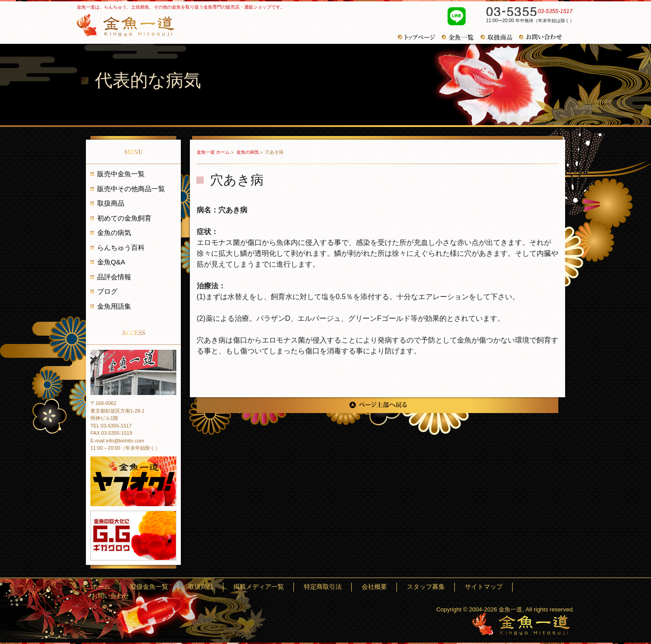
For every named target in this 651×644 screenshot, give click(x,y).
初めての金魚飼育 (124, 218)
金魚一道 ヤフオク (133, 481)
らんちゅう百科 (121, 247)
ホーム (210, 587)
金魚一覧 (461, 37)
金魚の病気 (248, 152)
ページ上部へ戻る (377, 405)
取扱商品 (500, 37)
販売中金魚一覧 (121, 174)
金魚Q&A (111, 262)
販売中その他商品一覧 (131, 189)
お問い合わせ (544, 37)
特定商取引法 (380, 587)
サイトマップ (502, 587)
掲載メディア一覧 (329, 587)
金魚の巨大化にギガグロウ (133, 536)
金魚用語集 (114, 306)
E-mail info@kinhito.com (117, 441)
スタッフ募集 (458, 587)
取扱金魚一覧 (245, 587)
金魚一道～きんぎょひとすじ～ (521, 624)
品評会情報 (114, 277)
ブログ (107, 291)
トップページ (420, 37)
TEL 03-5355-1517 (111, 426)
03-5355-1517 (525, 13)
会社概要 (419, 587)
